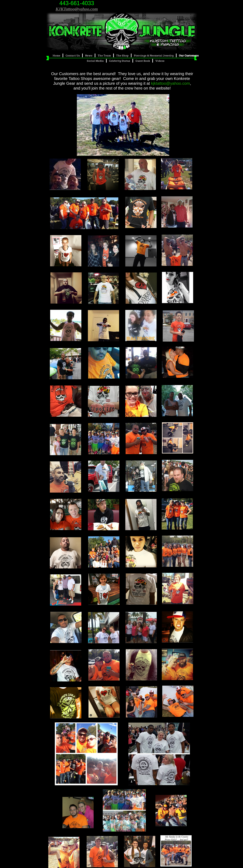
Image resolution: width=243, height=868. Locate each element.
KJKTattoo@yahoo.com (77, 9)
